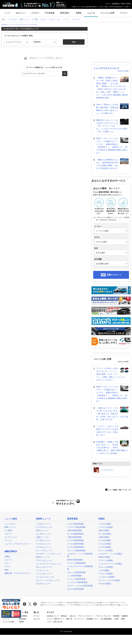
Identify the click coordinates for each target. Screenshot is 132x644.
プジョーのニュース (44, 574)
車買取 (79, 13)
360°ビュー (21, 13)
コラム (7, 566)
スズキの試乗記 (105, 547)
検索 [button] (74, 42)
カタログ (35, 13)
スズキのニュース (43, 547)
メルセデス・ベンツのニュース (49, 554)
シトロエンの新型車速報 (77, 582)
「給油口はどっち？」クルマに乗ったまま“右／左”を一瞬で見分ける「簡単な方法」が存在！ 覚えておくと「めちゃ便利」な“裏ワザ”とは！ (112, 414)
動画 (6, 570)
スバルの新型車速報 (75, 544)
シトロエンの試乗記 (107, 577)
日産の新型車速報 (74, 530)
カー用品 (8, 530)
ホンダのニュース (43, 534)
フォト (7, 563)
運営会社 (64, 616)
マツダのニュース (43, 540)
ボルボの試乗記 (105, 584)
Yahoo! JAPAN (126, 4)
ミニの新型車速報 (74, 576)
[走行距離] (111, 264)
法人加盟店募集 (106, 619)
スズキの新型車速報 (75, 547)
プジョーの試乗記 (106, 574)
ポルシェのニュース (44, 567)
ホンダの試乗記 (105, 534)
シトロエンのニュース (45, 577)
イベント (8, 540)
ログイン (109, 4)
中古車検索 (50, 13)
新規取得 (116, 4)
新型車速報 (72, 519)
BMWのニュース (43, 557)
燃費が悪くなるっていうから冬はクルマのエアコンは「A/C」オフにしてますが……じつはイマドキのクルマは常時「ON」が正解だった (112, 126)
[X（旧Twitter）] (30, 604)
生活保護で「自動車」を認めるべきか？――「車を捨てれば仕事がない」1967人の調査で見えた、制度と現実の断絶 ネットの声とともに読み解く (112, 448)
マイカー (124, 13)
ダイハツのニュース (44, 550)
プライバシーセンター (103, 616)
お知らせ (72, 616)
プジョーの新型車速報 (76, 579)
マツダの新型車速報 (75, 540)
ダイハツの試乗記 (106, 550)
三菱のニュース (42, 537)
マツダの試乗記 (105, 540)
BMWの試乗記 (104, 557)
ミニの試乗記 (104, 570)
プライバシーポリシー (85, 616)
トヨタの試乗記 (105, 524)
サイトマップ (79, 619)
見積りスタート (114, 275)
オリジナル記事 (107, 13)
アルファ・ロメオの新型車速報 (80, 586)
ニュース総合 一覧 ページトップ (118, 490)
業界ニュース (10, 527)
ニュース (91, 13)
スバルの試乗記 (105, 544)
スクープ (8, 560)
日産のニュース (42, 530)
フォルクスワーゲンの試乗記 (110, 564)
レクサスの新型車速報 (76, 527)
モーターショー (11, 537)
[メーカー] (111, 231)
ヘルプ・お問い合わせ (55, 622)
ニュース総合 (11, 519)
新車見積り (65, 13)
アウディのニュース (44, 560)
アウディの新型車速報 (76, 563)
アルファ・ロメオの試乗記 (109, 580)
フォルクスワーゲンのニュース (49, 564)
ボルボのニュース (43, 584)
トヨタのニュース (43, 524)
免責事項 (125, 616)
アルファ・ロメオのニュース (48, 580)
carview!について (53, 616)
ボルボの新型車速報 (75, 589)
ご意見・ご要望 (119, 619)
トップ (7, 13)
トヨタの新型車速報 (75, 524)
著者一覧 (69, 619)
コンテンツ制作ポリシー (55, 619)
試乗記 (7, 556)
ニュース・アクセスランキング (17, 544)
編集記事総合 (11, 551)
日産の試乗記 (104, 530)
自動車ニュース (43, 519)
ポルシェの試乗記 (106, 567)
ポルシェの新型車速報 (76, 572)
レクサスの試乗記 (106, 527)
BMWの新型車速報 (75, 560)
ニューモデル (10, 524)
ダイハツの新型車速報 (76, 550)
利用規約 (116, 616)
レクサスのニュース (44, 527)
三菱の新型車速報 (74, 537)
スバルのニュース (43, 544)
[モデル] (111, 242)
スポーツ (8, 534)
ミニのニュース (42, 570)
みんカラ (37, 619)
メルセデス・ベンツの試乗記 (110, 554)
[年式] (111, 253)
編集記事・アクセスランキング (17, 573)
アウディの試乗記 (106, 560)
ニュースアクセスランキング (106, 68)
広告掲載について (92, 619)
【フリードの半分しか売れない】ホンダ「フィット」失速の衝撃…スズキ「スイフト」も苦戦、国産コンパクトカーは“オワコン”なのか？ (111, 374)
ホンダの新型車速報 (75, 534)
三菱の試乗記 (104, 537)
